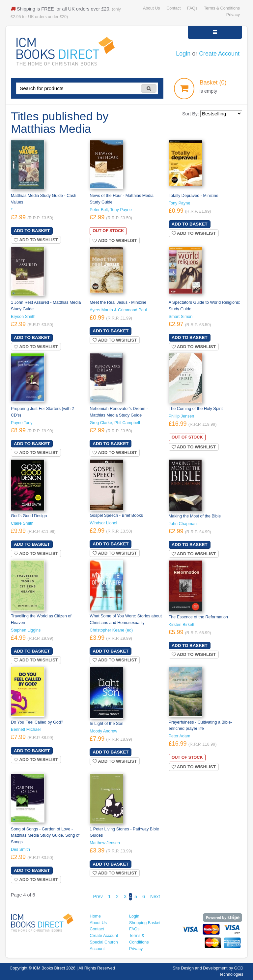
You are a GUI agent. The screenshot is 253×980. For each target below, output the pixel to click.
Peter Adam (180, 736)
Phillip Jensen (182, 416)
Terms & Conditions (222, 8)
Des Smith (20, 849)
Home (95, 916)
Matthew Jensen (105, 843)
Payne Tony (22, 423)
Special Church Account (104, 945)
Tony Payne (180, 203)
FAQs (192, 8)
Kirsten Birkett (182, 625)
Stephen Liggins (26, 630)
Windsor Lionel (103, 523)
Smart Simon (181, 317)
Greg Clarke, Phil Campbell (115, 423)
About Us (152, 8)
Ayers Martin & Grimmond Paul (118, 310)
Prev (98, 896)
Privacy (233, 15)
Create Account (219, 54)
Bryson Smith (23, 317)
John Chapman (183, 524)
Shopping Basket (145, 923)
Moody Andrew (103, 731)
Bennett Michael (26, 729)
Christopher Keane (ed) (111, 630)
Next (155, 896)
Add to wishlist (36, 240)
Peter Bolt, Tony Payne (111, 210)
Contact (173, 8)
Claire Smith (22, 523)
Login (183, 54)
